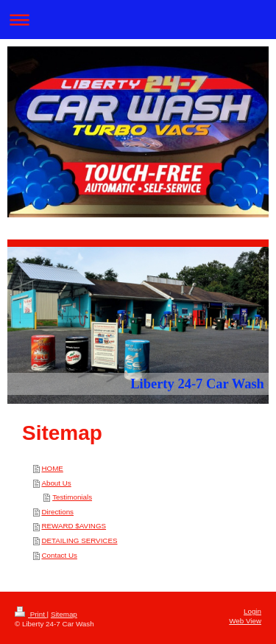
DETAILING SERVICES (79, 540)
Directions (57, 512)
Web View (245, 621)
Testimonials (72, 497)
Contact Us (59, 555)
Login (252, 611)
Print (31, 614)
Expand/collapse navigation (138, 20)
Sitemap (64, 614)
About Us (56, 483)
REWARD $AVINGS (74, 526)
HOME (52, 468)
